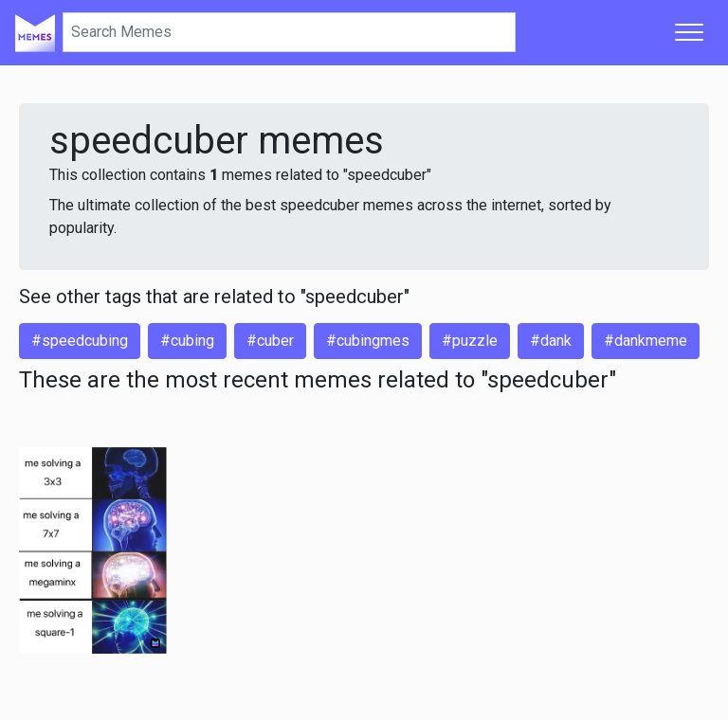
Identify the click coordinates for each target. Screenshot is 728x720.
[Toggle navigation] (689, 32)
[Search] (289, 32)
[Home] (35, 32)
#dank (551, 341)
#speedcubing (80, 341)
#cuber (270, 341)
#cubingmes (368, 341)
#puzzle (470, 341)
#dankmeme (646, 341)
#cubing (187, 341)
